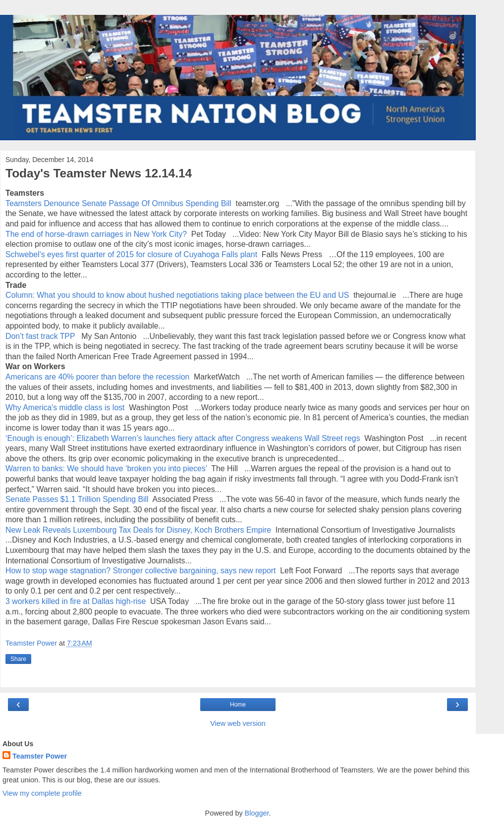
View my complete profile (42, 793)
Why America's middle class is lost (65, 408)
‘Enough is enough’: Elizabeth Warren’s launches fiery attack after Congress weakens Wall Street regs (183, 438)
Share (18, 659)
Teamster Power (40, 756)
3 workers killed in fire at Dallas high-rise (76, 601)
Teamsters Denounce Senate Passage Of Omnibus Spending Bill (118, 203)
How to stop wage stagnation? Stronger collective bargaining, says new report (141, 571)
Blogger (257, 813)
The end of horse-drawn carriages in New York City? (96, 234)
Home (238, 705)
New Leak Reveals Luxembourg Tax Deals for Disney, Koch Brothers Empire (138, 530)
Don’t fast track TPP (41, 336)
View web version (238, 723)
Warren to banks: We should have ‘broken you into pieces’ (106, 468)
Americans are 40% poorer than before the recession (97, 377)
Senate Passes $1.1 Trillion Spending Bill (77, 499)
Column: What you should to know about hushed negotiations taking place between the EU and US (177, 295)
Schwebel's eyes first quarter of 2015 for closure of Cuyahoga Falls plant (132, 254)
